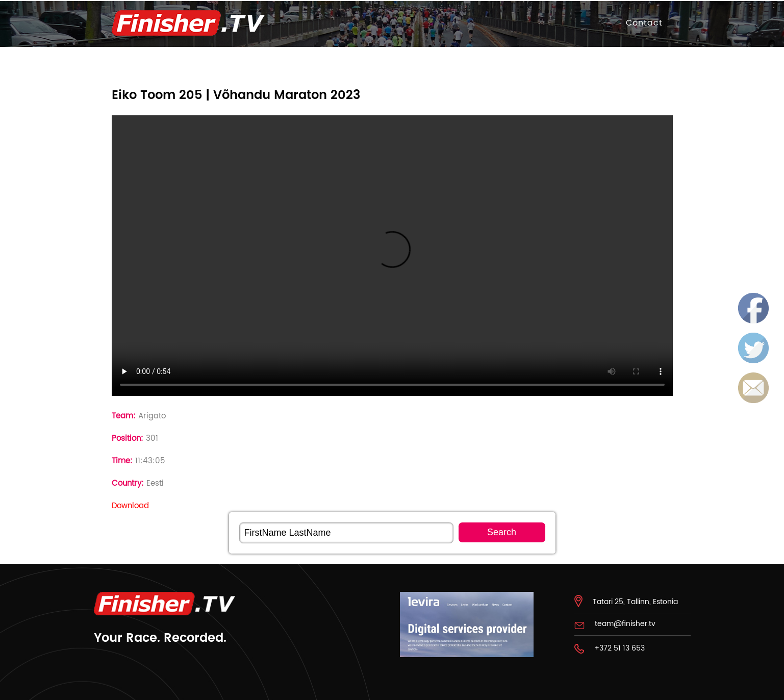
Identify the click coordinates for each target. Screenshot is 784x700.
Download (130, 506)
